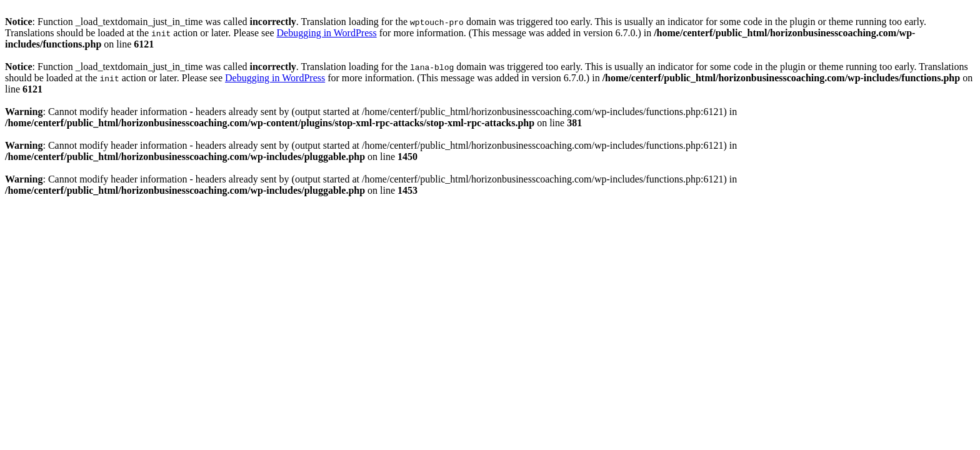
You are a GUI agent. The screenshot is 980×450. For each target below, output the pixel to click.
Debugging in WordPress (327, 33)
